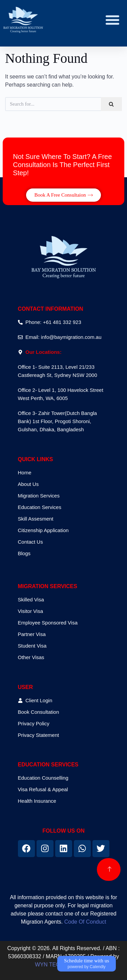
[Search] (111, 104)
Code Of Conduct (85, 922)
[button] (112, 20)
